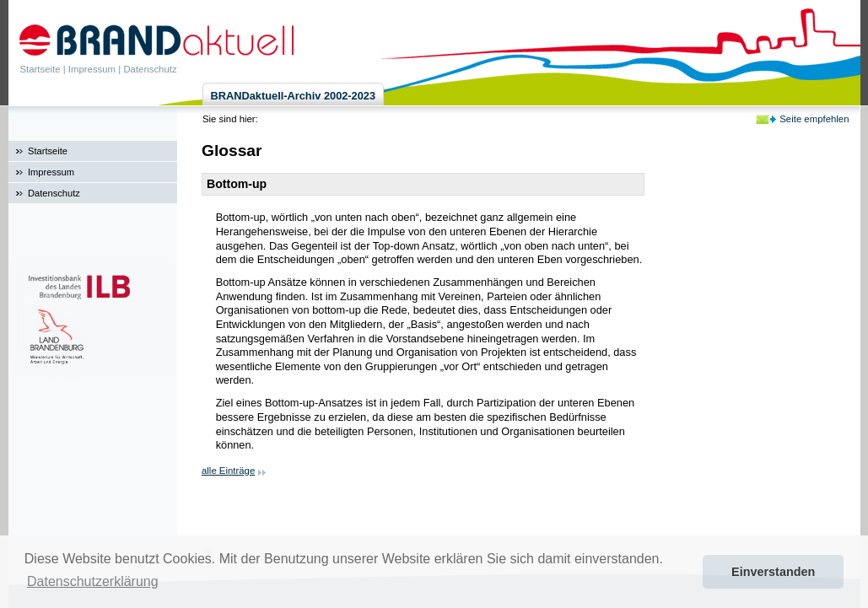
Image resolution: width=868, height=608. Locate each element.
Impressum (92, 69)
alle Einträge (228, 471)
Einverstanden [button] (773, 572)
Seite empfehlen (814, 119)
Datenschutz (150, 69)
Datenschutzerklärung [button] (93, 581)
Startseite (40, 69)
